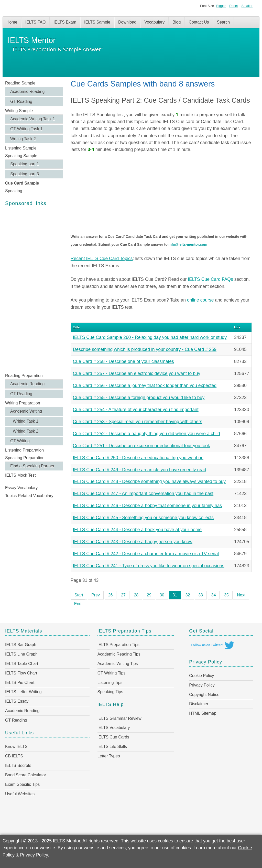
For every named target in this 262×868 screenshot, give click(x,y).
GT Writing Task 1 (26, 129)
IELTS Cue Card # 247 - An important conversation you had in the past (143, 494)
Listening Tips (110, 683)
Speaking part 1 (25, 164)
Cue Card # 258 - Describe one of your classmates (123, 361)
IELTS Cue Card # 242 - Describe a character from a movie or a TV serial (146, 554)
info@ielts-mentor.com (188, 244)
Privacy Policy (202, 685)
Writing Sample (19, 111)
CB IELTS (14, 756)
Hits (237, 327)
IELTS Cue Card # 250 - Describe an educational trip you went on (138, 458)
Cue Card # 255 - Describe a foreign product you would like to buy (139, 398)
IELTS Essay (17, 701)
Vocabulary (154, 22)
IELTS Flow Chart (21, 673)
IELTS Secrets (18, 765)
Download (127, 22)
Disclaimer (199, 704)
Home (12, 22)
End (78, 604)
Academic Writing (26, 411)
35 (226, 595)
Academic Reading (27, 92)
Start (79, 595)
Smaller (247, 6)
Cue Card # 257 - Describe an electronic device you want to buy (137, 373)
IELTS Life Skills (112, 747)
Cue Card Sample (22, 183)
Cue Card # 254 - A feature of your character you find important (136, 410)
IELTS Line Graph (21, 654)
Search (223, 22)
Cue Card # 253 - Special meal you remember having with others (138, 422)
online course (200, 300)
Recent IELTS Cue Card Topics (102, 259)
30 (162, 595)
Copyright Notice (204, 695)
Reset (233, 6)
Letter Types (109, 756)
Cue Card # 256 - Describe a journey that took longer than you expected (145, 385)
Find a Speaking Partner (32, 466)
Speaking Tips (110, 692)
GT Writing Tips (112, 673)
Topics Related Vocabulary (29, 496)
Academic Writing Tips (118, 664)
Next (241, 595)
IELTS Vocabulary (114, 728)
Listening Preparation (24, 450)
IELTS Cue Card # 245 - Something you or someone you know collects (143, 518)
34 (214, 595)
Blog (177, 22)
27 (123, 595)
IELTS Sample (97, 22)
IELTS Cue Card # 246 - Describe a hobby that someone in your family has (148, 506)
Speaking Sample (21, 156)
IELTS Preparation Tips (118, 645)
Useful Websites (20, 794)
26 (111, 595)
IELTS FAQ (36, 22)
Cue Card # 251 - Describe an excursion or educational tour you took (141, 446)
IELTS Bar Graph (21, 645)
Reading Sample (20, 83)
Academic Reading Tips (119, 654)
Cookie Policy (201, 676)
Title (76, 327)
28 (136, 595)
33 (201, 595)
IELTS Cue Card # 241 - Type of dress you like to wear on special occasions (149, 566)
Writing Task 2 (23, 139)
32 (188, 595)
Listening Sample (21, 148)
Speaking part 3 (25, 174)
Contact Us (199, 22)
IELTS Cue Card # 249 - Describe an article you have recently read (140, 470)
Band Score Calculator (26, 775)
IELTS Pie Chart (20, 683)
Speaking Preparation (25, 458)
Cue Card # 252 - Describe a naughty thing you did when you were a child (146, 434)
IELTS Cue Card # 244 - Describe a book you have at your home (137, 530)
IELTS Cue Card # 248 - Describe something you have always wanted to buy (149, 481)
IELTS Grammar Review (119, 718)
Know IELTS (16, 747)
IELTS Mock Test (20, 475)
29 (149, 595)
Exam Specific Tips (22, 784)
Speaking (14, 191)
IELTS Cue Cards (113, 737)
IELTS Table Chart (22, 664)
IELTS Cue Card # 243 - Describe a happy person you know (133, 542)
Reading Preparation (24, 376)
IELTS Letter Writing (23, 692)
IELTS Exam (65, 22)
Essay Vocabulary (21, 488)
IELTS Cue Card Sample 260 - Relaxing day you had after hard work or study (150, 337)
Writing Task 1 (26, 421)
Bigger (221, 6)
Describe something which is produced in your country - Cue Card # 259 (145, 349)
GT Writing (20, 441)
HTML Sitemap (203, 713)
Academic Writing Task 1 (33, 119)
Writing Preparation (23, 403)
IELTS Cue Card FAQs (210, 279)
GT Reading (21, 101)
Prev (96, 595)
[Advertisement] (34, 290)
